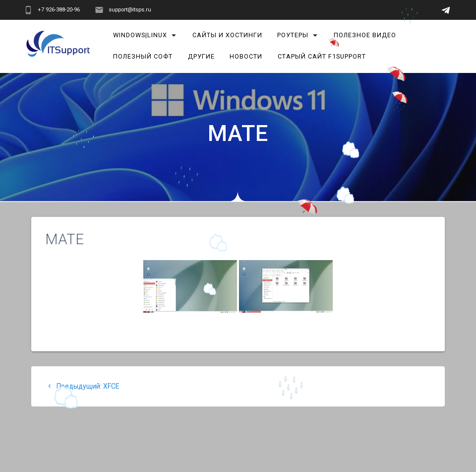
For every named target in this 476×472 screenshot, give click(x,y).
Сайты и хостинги (227, 35)
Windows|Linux (140, 35)
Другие (201, 56)
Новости (246, 56)
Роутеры (293, 35)
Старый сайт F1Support (322, 56)
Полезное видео (365, 35)
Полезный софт (143, 56)
